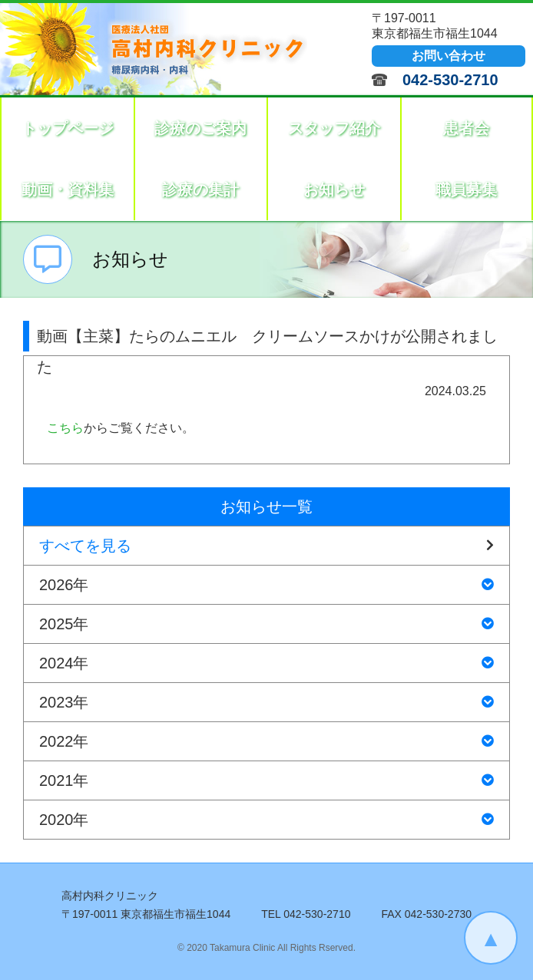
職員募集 (466, 190)
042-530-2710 (450, 80)
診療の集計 (200, 190)
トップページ (68, 128)
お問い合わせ (449, 56)
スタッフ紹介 (334, 128)
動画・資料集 (68, 190)
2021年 (266, 780)
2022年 (266, 741)
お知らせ (334, 190)
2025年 (266, 624)
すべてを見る (266, 546)
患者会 (466, 128)
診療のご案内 (200, 128)
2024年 (266, 663)
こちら (65, 428)
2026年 (266, 585)
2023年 (266, 702)
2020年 (266, 820)
